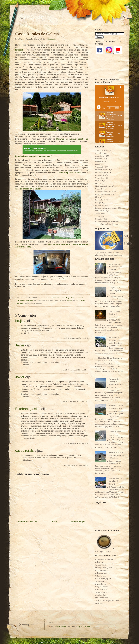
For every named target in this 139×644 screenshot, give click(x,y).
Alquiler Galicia (101, 595)
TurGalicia (99, 581)
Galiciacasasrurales (102, 573)
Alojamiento (56, 298)
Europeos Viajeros (102, 598)
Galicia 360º (99, 562)
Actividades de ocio (102, 151)
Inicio (54, 522)
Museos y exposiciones (103, 186)
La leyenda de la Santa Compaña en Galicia (115, 291)
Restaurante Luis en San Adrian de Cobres (116, 481)
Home (22, 18)
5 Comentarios (52, 39)
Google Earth (100, 178)
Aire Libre (99, 153)
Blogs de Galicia (101, 587)
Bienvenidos (113, 338)
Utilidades (99, 219)
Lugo (68, 298)
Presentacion (100, 205)
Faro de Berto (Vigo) (102, 579)
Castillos (98, 161)
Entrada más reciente (28, 522)
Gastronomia (100, 175)
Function (32, 625)
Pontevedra (30, 300)
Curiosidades (100, 167)
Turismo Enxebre (61, 626)
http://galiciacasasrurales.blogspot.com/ (33, 156)
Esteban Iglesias (28, 409)
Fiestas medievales (102, 170)
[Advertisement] (110, 66)
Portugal (98, 203)
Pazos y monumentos (103, 194)
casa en (70, 173)
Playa (97, 197)
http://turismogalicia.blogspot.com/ (72, 139)
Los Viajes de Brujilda (103, 568)
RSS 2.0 (69, 300)
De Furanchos (100, 570)
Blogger (117, 224)
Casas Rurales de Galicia (37, 34)
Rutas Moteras (100, 211)
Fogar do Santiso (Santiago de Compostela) (114, 314)
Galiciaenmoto (100, 590)
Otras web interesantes (103, 192)
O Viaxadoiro (100, 584)
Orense (73, 298)
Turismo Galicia (101, 565)
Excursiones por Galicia (103, 559)
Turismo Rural (100, 592)
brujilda (21, 321)
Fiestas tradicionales (102, 172)
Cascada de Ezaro (115, 432)
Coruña (63, 298)
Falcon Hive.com (84, 626)
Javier (20, 345)
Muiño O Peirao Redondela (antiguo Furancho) (115, 267)
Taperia (98, 214)
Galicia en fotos (101, 576)
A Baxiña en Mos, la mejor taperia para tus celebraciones (116, 455)
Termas (98, 216)
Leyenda (98, 181)
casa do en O (28, 189)
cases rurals (24, 451)
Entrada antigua (78, 522)
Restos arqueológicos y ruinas (106, 208)
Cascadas (99, 159)
